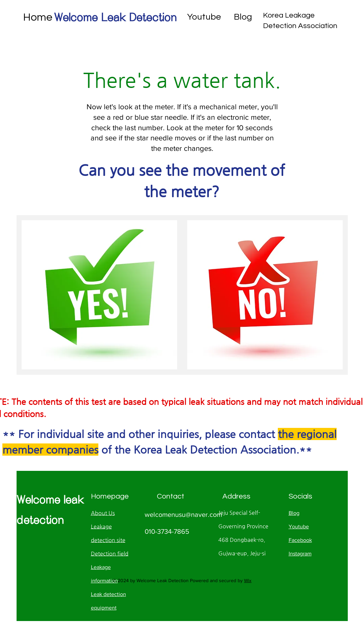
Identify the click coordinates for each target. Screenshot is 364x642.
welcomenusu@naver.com (183, 514)
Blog (243, 17)
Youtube (204, 17)
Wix (248, 580)
